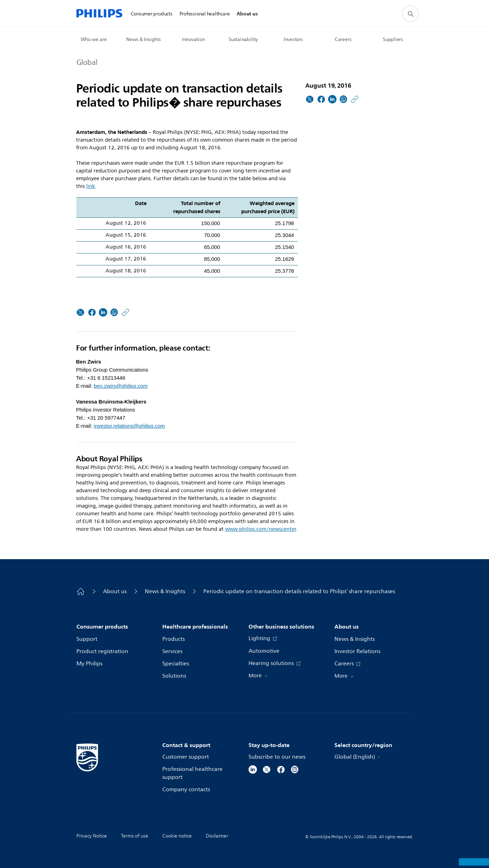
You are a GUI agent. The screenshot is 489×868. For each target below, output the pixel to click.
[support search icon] (410, 14)
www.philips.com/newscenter (261, 529)
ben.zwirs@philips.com (121, 386)
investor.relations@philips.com (130, 426)
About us (115, 591)
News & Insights (165, 591)
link (91, 186)
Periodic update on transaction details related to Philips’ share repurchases (299, 591)
